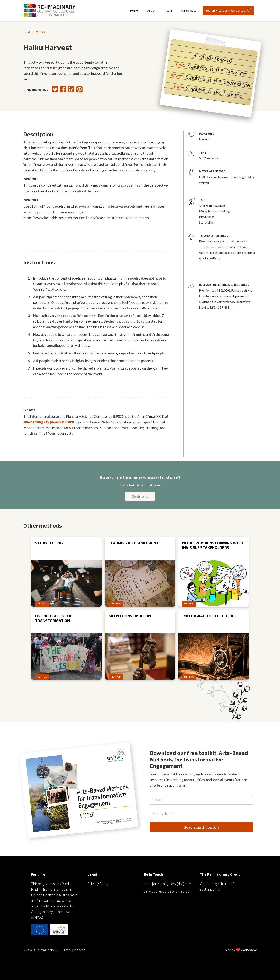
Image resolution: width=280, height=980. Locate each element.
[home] (50, 10)
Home (134, 10)
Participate (189, 10)
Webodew (248, 950)
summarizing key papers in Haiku (49, 422)
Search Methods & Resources (225, 10)
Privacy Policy (98, 884)
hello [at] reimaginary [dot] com (167, 884)
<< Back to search (36, 32)
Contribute (140, 496)
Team (168, 10)
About (151, 10)
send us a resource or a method (167, 891)
